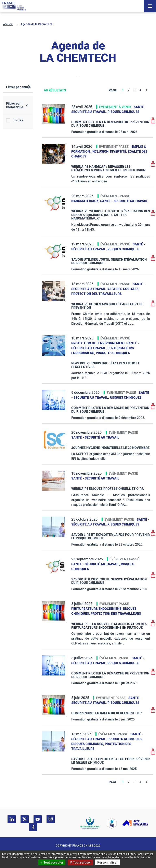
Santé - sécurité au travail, (96, 564)
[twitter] (25, 819)
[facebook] (33, 827)
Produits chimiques (113, 353)
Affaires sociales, (123, 289)
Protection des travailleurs (96, 294)
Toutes (18, 120)
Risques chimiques (123, 112)
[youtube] (38, 819)
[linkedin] (12, 819)
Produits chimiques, (125, 739)
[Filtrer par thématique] (18, 105)
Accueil (8, 24)
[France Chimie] (14, 6)
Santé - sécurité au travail (124, 201)
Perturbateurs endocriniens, (97, 609)
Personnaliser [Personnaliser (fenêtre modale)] (107, 862)
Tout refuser (80, 862)
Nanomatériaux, (86, 201)
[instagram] (51, 819)
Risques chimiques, (88, 744)
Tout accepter (52, 862)
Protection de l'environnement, (99, 343)
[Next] (147, 90)
